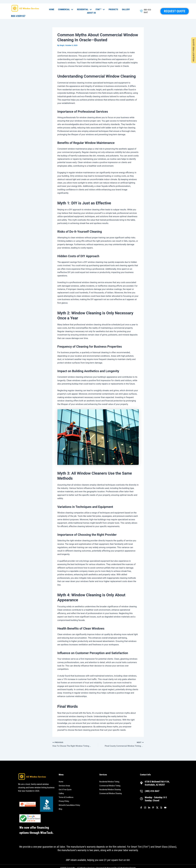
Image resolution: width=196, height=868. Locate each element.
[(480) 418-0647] (141, 791)
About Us (91, 13)
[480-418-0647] (141, 11)
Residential (84, 10)
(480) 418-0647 (152, 791)
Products (113, 9)
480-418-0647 (148, 11)
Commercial (66, 10)
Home (52, 9)
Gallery (126, 9)
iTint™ (100, 10)
